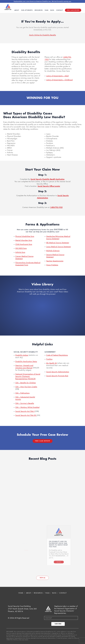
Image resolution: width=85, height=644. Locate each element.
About (29, 593)
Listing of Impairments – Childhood (59, 80)
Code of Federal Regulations (57, 355)
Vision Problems (52, 265)
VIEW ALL (42, 578)
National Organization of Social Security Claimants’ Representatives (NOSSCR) (28, 376)
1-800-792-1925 (56, 207)
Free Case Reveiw (43, 441)
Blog (54, 593)
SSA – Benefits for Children (26, 383)
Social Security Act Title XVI (26, 415)
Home (21, 593)
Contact (63, 593)
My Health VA (52, 363)
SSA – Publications (22, 393)
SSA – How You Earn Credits (26, 387)
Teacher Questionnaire (55, 261)
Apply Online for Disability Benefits (43, 35)
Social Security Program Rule (57, 376)
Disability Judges (22, 355)
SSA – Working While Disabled (27, 407)
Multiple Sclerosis (53, 251)
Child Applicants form (24, 244)
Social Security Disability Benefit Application (48, 179)
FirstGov (49, 359)
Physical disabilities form (25, 236)
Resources (38, 593)
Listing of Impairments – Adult (57, 76)
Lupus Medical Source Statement (59, 247)
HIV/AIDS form (21, 248)
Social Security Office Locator (49, 186)
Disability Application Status (26, 362)
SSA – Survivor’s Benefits (25, 403)
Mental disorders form (24, 240)
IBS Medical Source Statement (58, 243)
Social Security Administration (58, 372)
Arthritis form (20, 252)
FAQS (47, 593)
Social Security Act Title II (25, 411)
